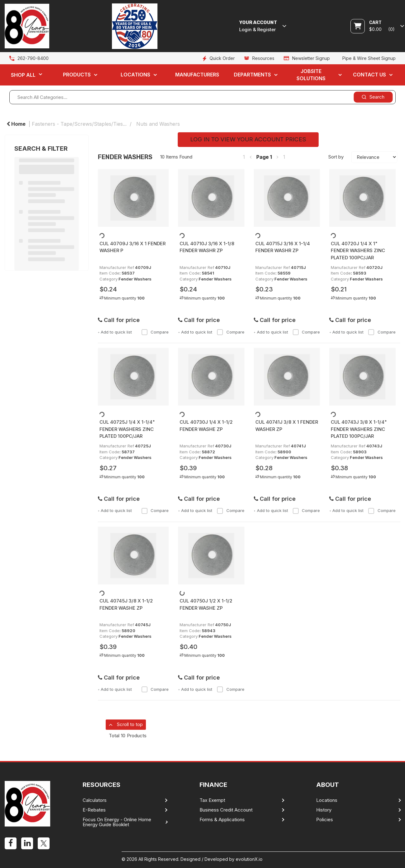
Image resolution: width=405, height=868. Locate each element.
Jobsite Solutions (311, 75)
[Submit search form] (373, 97)
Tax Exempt (212, 800)
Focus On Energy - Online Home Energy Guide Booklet (117, 822)
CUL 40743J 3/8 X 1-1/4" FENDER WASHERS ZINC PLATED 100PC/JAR (359, 429)
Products (77, 75)
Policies (325, 820)
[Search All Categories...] (202, 97)
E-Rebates (94, 810)
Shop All (23, 75)
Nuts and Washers (158, 124)
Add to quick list (115, 332)
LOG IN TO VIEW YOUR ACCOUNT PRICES (248, 139)
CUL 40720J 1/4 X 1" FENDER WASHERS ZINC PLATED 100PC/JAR (358, 251)
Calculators (95, 800)
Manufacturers (197, 75)
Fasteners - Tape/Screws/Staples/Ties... (79, 124)
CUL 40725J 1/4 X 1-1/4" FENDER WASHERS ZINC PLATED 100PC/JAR (127, 429)
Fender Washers (135, 279)
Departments (252, 75)
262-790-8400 (33, 58)
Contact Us (369, 75)
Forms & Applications (222, 820)
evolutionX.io (249, 859)
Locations (135, 75)
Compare (155, 332)
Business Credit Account (226, 810)
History (324, 810)
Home (16, 124)
